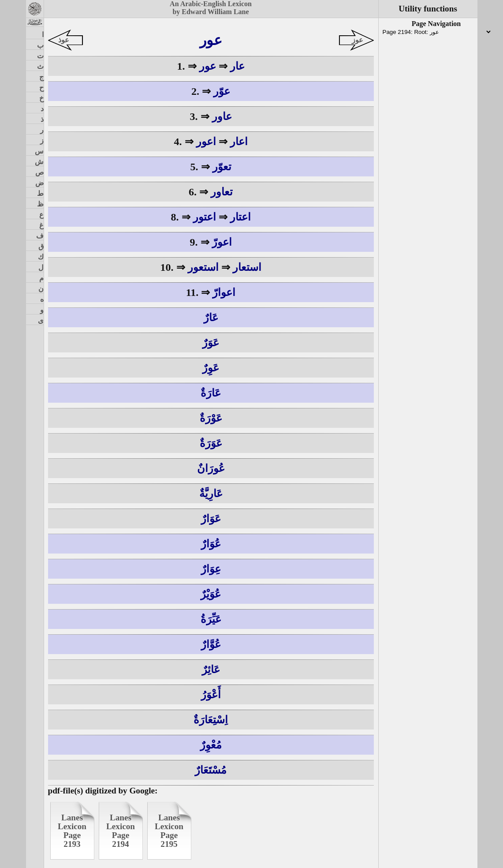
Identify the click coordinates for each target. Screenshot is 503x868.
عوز (358, 40)
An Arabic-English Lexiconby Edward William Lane (211, 8)
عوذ (64, 40)
